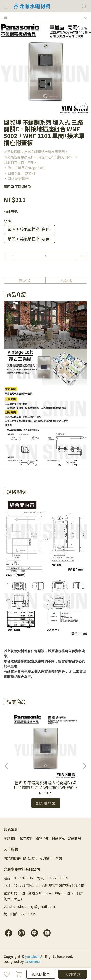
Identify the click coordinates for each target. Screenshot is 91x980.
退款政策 (74, 838)
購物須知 (42, 838)
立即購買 (73, 974)
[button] (84, 766)
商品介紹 (25, 280)
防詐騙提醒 (12, 858)
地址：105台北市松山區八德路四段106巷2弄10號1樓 (44, 885)
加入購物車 (41, 974)
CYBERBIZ (32, 961)
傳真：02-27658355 (53, 878)
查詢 (58, 858)
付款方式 (58, 838)
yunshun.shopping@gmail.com (29, 906)
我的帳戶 (46, 858)
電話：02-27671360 (19, 878)
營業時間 (26, 838)
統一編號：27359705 (20, 914)
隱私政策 (30, 858)
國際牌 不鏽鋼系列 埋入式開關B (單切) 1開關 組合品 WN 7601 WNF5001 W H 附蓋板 (46, 785)
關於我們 (10, 838)
